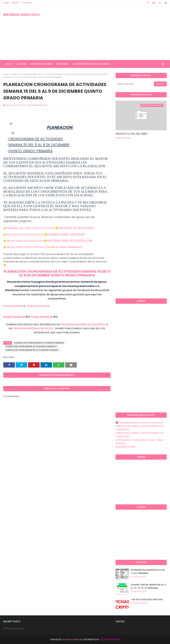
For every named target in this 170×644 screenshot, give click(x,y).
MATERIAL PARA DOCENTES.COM (70, 241)
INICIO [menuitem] (9, 64)
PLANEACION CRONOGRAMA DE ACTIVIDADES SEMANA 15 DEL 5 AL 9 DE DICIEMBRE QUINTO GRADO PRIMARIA (57, 273)
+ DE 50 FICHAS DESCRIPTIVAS (147, 600)
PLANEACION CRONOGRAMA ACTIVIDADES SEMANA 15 (31, 346)
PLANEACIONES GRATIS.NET (67, 234)
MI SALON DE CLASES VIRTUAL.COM (29, 247)
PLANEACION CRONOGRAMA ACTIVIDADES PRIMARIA (39, 343)
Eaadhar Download (72, 639)
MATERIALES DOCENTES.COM (25, 235)
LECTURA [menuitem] (22, 64)
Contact (28, 3)
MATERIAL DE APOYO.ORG (76, 228)
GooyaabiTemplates (110, 639)
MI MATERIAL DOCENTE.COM (25, 241)
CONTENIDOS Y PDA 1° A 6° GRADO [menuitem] (91, 64)
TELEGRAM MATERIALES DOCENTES (83, 324)
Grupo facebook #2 (38, 306)
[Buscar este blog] (135, 84)
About (16, 3)
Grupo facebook (13, 306)
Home (6, 3)
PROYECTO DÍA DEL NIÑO (131, 134)
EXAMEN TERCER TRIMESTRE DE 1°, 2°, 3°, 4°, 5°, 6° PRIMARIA (149, 586)
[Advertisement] (110, 33)
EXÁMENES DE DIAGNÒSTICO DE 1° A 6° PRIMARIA (148, 572)
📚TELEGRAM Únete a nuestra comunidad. (140, 423)
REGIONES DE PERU (126, 447)
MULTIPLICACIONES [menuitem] (41, 64)
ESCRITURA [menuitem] (62, 64)
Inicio (6, 74)
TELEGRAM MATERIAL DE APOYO (33, 328)
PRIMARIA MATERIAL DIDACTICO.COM (31, 228)
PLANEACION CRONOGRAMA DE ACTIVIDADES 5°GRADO (37, 74)
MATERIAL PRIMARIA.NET (69, 247)
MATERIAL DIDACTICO (21, 15)
